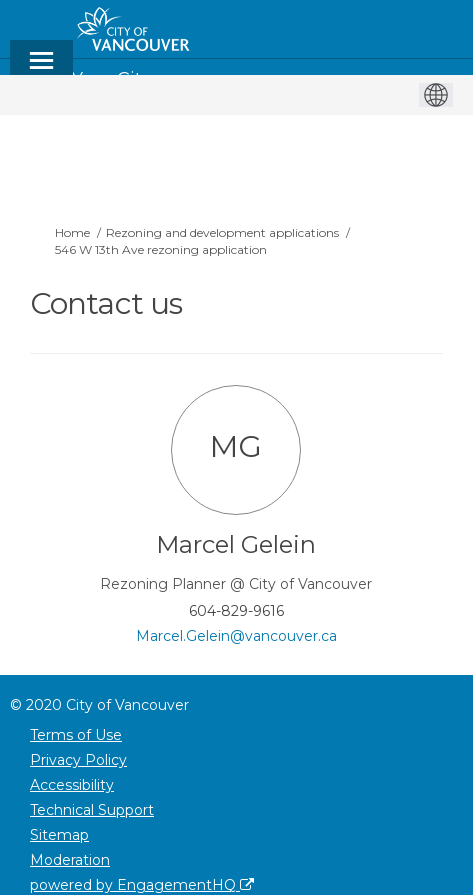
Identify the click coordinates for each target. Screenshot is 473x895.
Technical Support (92, 810)
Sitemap (59, 835)
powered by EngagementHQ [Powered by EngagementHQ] (142, 885)
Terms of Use (76, 735)
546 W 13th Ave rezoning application (161, 249)
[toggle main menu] (41, 69)
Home (72, 232)
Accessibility (72, 785)
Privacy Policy (78, 760)
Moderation (70, 860)
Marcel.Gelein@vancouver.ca (236, 636)
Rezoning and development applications (222, 232)
